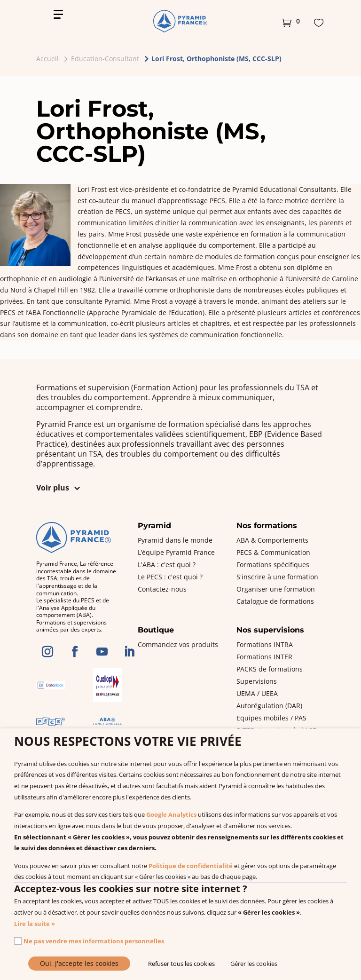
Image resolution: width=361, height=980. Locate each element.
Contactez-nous (162, 589)
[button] (291, 21)
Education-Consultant (105, 59)
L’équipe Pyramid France (176, 552)
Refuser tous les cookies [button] (181, 964)
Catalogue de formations (275, 601)
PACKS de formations (270, 669)
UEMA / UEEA (257, 693)
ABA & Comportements (272, 540)
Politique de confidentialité (191, 866)
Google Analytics (171, 814)
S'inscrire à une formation (277, 577)
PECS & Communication (273, 552)
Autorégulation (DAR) (269, 706)
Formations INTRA (265, 644)
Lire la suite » (35, 924)
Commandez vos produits (178, 644)
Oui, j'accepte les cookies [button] (79, 963)
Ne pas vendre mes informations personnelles (94, 941)
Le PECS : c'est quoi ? (170, 577)
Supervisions (257, 681)
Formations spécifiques (273, 565)
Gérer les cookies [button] (254, 964)
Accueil (47, 59)
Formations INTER (264, 657)
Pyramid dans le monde (175, 540)
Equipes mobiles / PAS (271, 718)
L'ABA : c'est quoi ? (167, 565)
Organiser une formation (276, 589)
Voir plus (53, 488)
